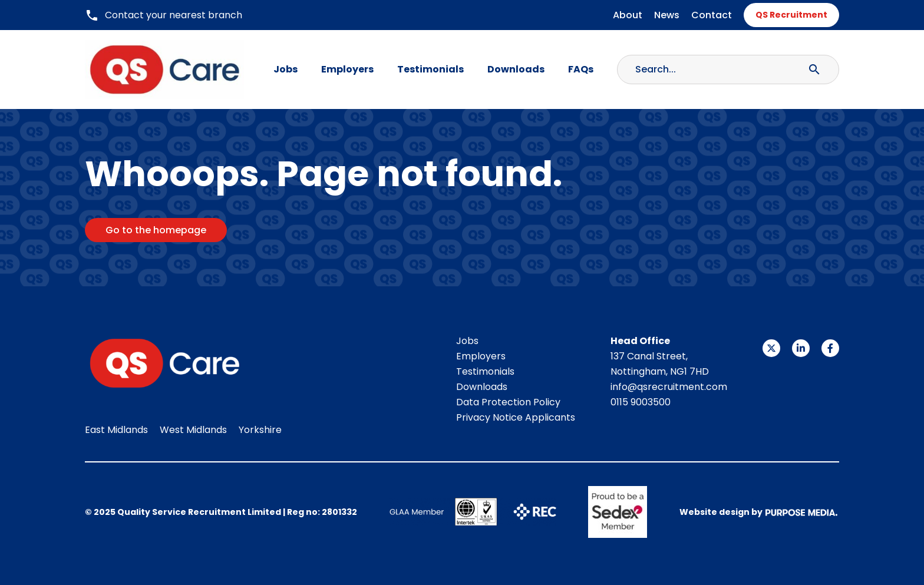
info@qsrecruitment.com (669, 387)
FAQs (581, 69)
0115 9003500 (641, 402)
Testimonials (430, 69)
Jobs (286, 69)
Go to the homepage (156, 230)
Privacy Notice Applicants (516, 417)
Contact (712, 15)
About (628, 15)
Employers (347, 69)
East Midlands (116, 430)
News (667, 15)
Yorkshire (260, 430)
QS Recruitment (791, 15)
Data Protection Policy (508, 402)
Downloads (516, 69)
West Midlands (193, 430)
